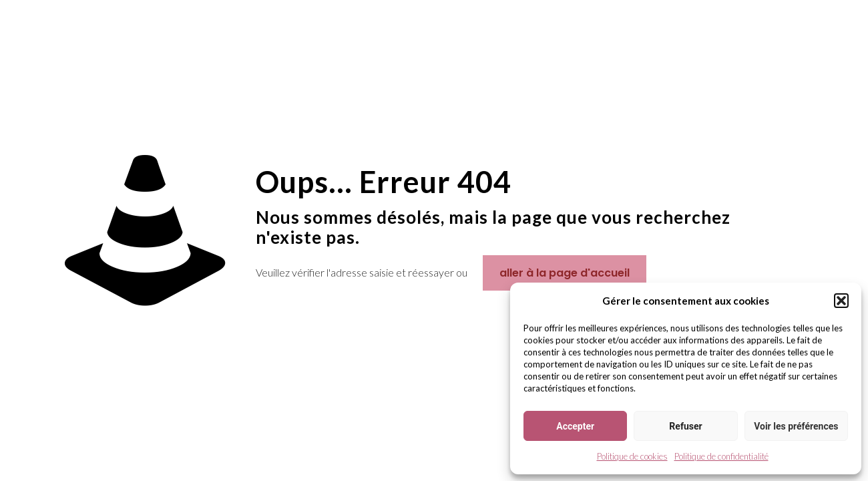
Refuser (685, 426)
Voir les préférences (796, 426)
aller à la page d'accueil (565, 273)
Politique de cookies (632, 456)
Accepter (575, 426)
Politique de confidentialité (721, 456)
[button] (841, 301)
